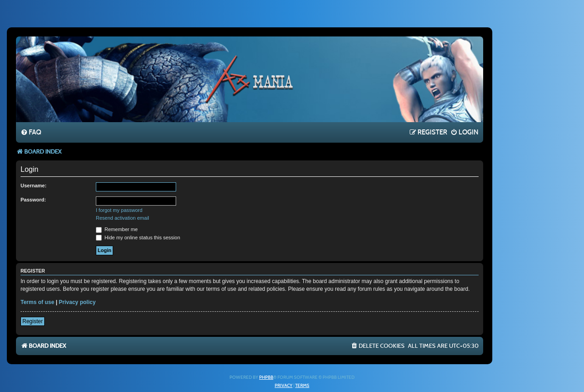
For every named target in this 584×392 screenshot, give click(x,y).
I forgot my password (119, 210)
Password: (33, 200)
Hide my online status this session (138, 237)
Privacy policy (77, 302)
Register (33, 321)
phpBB (266, 377)
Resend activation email (123, 218)
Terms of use (37, 302)
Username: (34, 186)
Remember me (117, 229)
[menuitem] (31, 133)
